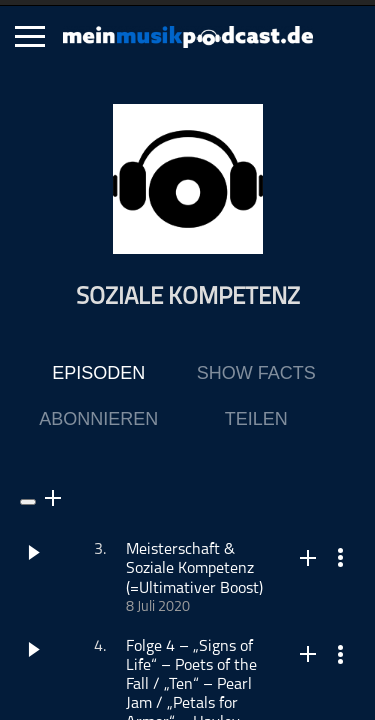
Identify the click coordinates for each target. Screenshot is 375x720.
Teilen (256, 419)
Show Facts (256, 373)
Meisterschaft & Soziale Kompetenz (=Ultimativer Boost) (194, 569)
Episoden (98, 373)
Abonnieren (98, 419)
